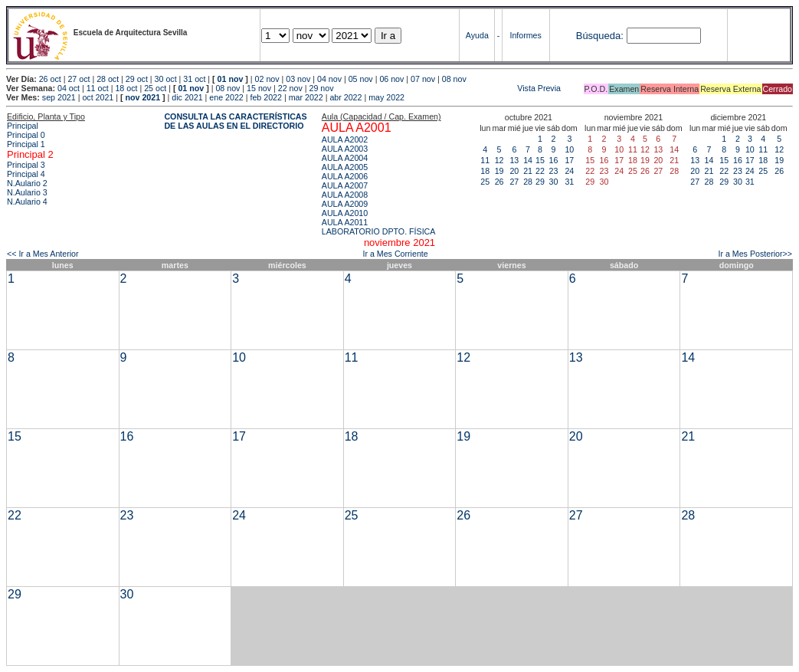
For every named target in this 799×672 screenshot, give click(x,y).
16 (553, 160)
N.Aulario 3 (27, 192)
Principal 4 (26, 174)
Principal (23, 126)
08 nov (454, 79)
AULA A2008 (345, 195)
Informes (525, 35)
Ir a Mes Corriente (395, 254)
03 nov (298, 79)
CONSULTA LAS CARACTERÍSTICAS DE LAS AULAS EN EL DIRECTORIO (235, 121)
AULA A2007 (345, 185)
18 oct (126, 88)
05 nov (361, 79)
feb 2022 (265, 97)
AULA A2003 (345, 149)
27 (514, 182)
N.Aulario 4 (27, 202)
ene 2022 (226, 97)
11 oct (98, 88)
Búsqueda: (600, 36)
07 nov (423, 79)
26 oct (50, 79)
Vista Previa (448, 88)
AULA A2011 (345, 222)
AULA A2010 (345, 213)
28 (528, 182)
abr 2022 (345, 97)
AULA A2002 (345, 139)
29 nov (322, 88)
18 (485, 171)
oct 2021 (98, 97)
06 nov (391, 79)
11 (485, 160)
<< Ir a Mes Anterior (43, 254)
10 (569, 149)
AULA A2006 (345, 176)
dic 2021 (187, 97)
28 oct (108, 79)
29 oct (137, 79)
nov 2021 (142, 97)
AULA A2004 (345, 158)
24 (569, 171)
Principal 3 (26, 165)
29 (540, 182)
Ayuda (477, 35)
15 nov (259, 88)
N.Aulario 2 (27, 183)
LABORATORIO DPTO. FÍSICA (379, 231)
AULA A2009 (345, 204)
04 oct (69, 88)
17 (569, 160)
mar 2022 (306, 97)
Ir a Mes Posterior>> (755, 254)
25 (485, 182)
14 (528, 160)
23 (553, 171)
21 (528, 171)
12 (499, 160)
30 (553, 182)
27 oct (79, 79)
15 (540, 160)
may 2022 (386, 97)
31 (569, 182)
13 (514, 160)
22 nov (290, 88)
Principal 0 (26, 135)
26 (499, 182)
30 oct (166, 79)
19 (499, 171)
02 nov (267, 79)
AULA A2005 (345, 167)
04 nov (329, 79)
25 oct (155, 88)
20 (514, 171)
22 (540, 171)
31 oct (194, 79)
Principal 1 (26, 144)
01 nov (231, 79)
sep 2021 (59, 97)
